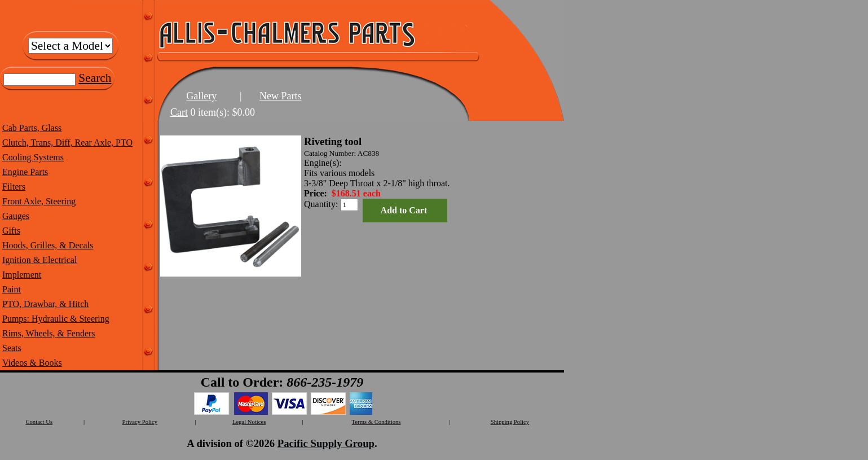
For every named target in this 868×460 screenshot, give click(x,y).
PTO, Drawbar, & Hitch (45, 304)
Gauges (16, 216)
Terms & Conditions (376, 422)
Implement (22, 275)
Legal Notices (249, 422)
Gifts (11, 231)
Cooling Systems (33, 157)
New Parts (281, 96)
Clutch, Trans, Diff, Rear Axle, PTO (67, 143)
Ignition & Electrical (39, 260)
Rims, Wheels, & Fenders (49, 333)
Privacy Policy (140, 422)
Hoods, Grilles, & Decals (48, 245)
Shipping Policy (510, 422)
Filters (14, 187)
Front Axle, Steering (39, 201)
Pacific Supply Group (326, 443)
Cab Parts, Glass (32, 128)
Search (95, 78)
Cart (179, 112)
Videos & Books (32, 363)
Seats (12, 348)
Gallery (201, 96)
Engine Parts (25, 172)
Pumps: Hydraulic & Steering (56, 319)
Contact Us (39, 422)
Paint (12, 289)
